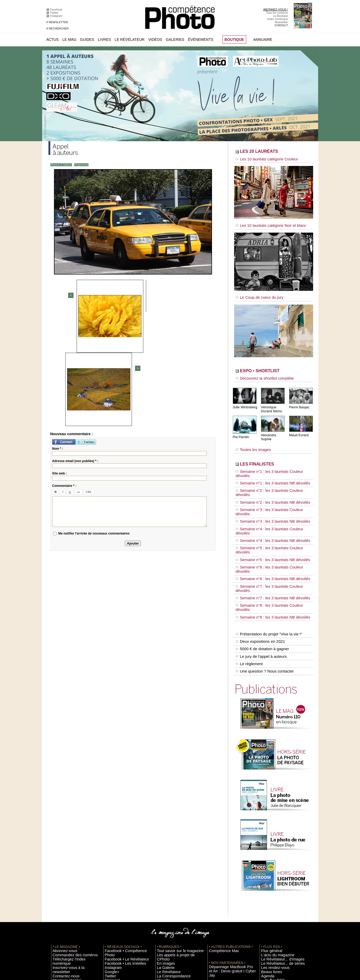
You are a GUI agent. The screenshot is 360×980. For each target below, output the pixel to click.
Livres (105, 40)
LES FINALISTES (268, 452)
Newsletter (281, 22)
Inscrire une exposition (275, 895)
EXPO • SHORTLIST (273, 366)
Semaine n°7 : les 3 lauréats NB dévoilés (267, 525)
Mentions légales (63, 875)
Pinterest (110, 879)
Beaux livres (269, 875)
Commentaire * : (64, 372)
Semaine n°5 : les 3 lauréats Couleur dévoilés (270, 500)
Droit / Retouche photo (275, 931)
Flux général (269, 856)
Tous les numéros (277, 13)
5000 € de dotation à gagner (261, 561)
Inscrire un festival (273, 899)
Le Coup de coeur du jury (256, 293)
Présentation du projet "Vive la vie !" (267, 550)
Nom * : (58, 335)
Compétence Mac (220, 856)
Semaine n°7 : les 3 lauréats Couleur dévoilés (270, 520)
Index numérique (277, 19)
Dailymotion (112, 891)
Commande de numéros (276, 919)
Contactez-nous (63, 871)
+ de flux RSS (270, 883)
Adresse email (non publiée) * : (75, 347)
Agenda (162, 879)
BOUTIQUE (234, 40)
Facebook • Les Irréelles (120, 864)
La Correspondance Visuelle (175, 875)
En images (164, 864)
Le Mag (69, 40)
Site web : (60, 359)
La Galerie (163, 868)
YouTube (110, 887)
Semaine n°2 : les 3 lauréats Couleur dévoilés (270, 470)
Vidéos (155, 40)
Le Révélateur (129, 40)
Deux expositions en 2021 (259, 555)
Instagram (57, 16)
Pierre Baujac (299, 400)
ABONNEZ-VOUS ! (275, 9)
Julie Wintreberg (244, 400)
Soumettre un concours (276, 903)
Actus (53, 40)
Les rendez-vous (272, 871)
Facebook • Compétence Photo (124, 856)
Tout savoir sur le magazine (174, 856)
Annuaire (263, 40)
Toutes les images (251, 439)
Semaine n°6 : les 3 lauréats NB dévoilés (267, 515)
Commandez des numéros (69, 860)
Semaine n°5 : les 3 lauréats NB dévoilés (267, 505)
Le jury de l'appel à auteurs (260, 566)
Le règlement (249, 572)
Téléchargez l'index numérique (72, 864)
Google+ (110, 871)
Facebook (57, 9)
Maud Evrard (298, 428)
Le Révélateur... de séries (277, 868)
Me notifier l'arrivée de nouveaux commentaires (94, 419)
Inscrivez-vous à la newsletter (71, 868)
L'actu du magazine (273, 860)
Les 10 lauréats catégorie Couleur (262, 159)
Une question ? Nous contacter (263, 577)
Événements (201, 40)
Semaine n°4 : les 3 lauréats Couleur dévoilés (270, 490)
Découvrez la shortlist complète (260, 373)
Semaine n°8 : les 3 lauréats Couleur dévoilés (270, 530)
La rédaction (269, 927)
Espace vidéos (166, 887)
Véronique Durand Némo (271, 402)
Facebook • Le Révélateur (121, 860)
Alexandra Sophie (273, 428)
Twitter (55, 13)
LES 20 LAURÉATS (272, 152)
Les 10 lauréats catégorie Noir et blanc (265, 223)
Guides (87, 40)
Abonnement (269, 923)
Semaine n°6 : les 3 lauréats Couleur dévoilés (270, 510)
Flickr (108, 883)
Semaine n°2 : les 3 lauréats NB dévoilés (267, 475)
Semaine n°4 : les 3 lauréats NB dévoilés (267, 495)
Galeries (175, 40)
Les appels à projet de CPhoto (176, 860)
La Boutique (281, 16)
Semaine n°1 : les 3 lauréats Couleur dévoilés (270, 460)
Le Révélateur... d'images (277, 864)
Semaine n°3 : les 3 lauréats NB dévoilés (267, 485)
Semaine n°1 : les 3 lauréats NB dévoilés (267, 465)
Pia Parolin (240, 429)
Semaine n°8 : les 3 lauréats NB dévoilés (267, 535)
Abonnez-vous (62, 856)
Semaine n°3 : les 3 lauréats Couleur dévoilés (270, 480)
